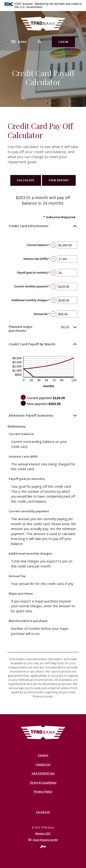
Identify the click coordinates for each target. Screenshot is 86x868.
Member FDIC (43, 833)
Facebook (43, 812)
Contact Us (43, 764)
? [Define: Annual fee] (53, 314)
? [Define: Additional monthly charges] (53, 300)
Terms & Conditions (43, 782)
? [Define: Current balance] (53, 245)
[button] (43, 226)
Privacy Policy (43, 791)
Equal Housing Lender (45, 840)
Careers (43, 755)
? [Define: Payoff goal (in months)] (53, 273)
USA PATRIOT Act (43, 773)
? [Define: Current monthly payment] (53, 286)
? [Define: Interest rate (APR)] (53, 259)
